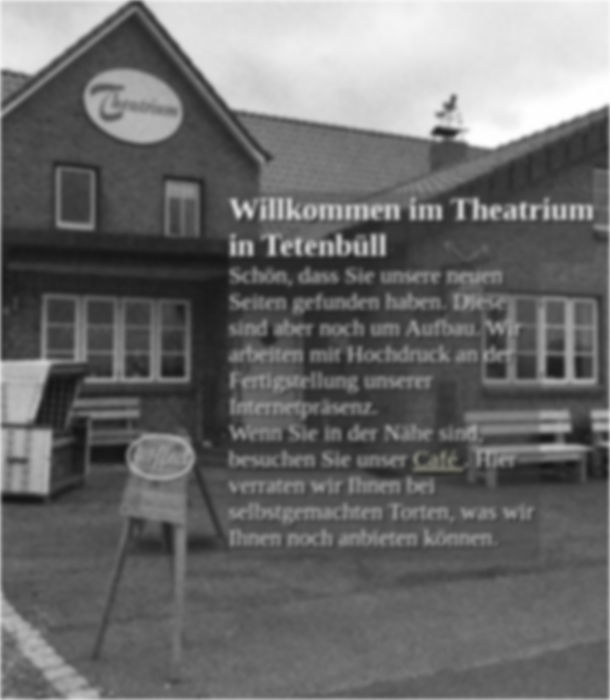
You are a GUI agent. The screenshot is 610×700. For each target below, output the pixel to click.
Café (438, 459)
